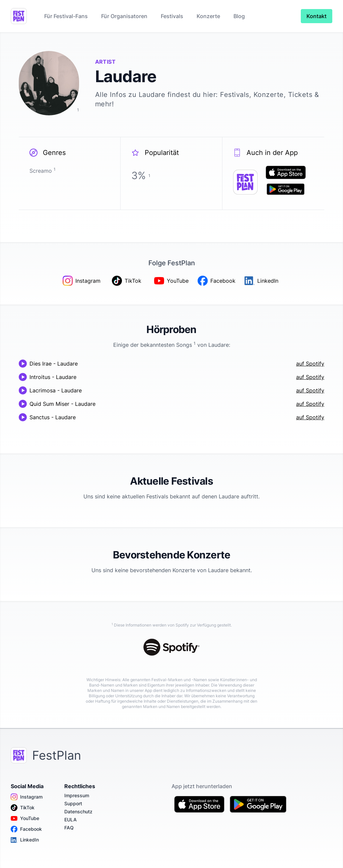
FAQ (69, 828)
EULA (71, 820)
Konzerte (208, 16)
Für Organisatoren (124, 16)
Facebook (26, 829)
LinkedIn (25, 840)
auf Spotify (310, 364)
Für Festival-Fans (66, 16)
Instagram (27, 797)
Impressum (77, 795)
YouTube (25, 818)
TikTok (23, 808)
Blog (239, 16)
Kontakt (317, 16)
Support (73, 803)
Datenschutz (78, 811)
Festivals (172, 16)
